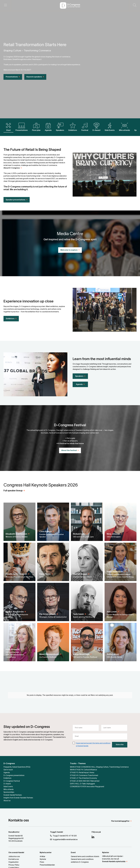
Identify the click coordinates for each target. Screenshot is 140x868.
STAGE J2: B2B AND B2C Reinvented (85, 781)
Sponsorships (9, 792)
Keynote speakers (34, 81)
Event (73, 853)
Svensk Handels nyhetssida (114, 862)
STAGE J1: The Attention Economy (84, 778)
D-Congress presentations (14, 776)
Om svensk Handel (16, 853)
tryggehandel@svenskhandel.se (64, 839)
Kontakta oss (14, 859)
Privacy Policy (14, 865)
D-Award (96, 127)
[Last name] (114, 732)
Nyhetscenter (46, 853)
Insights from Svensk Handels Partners (18, 798)
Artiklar (42, 857)
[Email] (100, 741)
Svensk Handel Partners (13, 795)
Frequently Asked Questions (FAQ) (17, 767)
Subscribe (120, 749)
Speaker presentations (16, 204)
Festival (85, 127)
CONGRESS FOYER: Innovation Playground (87, 787)
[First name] (86, 732)
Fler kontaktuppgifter (120, 821)
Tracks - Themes (78, 764)
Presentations (12, 81)
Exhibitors (73, 127)
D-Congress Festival (12, 781)
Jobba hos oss (14, 857)
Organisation (13, 862)
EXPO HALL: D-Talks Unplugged (82, 784)
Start (8, 127)
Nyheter (43, 859)
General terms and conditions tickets (85, 857)
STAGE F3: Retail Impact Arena (82, 773)
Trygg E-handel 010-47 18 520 (63, 836)
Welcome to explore (69, 250)
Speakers (60, 127)
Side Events (110, 127)
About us (7, 801)
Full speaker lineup (13, 495)
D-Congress (9, 764)
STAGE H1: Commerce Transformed (84, 776)
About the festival (69, 451)
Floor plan (36, 127)
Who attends (124, 127)
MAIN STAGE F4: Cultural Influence (83, 770)
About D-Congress (12, 173)
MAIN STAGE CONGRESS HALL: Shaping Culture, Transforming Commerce (99, 767)
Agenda (48, 127)
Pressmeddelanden (47, 865)
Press (42, 862)
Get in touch (8, 770)
